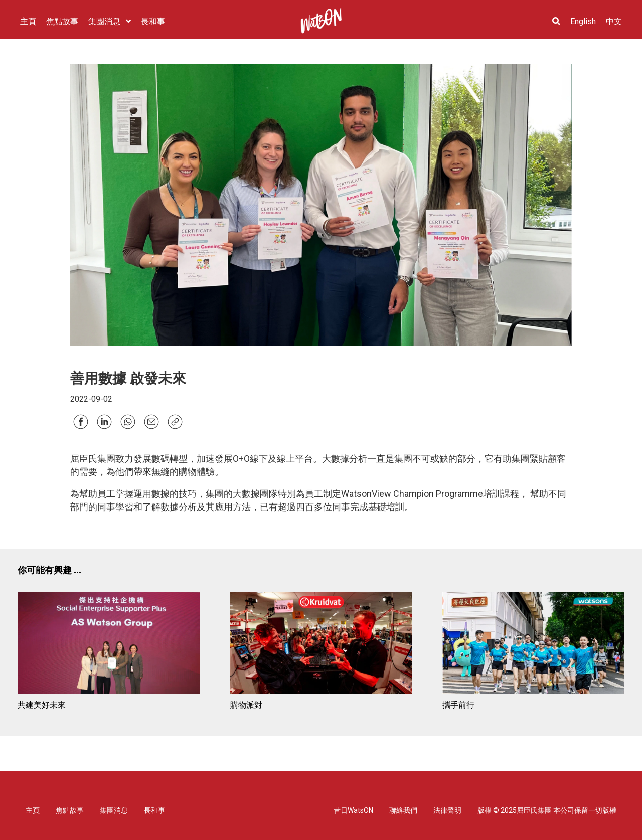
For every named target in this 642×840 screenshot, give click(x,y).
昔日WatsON (353, 810)
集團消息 (114, 810)
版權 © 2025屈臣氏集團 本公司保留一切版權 (547, 810)
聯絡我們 (403, 810)
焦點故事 (70, 810)
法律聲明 (447, 810)
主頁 (33, 810)
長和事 (154, 810)
